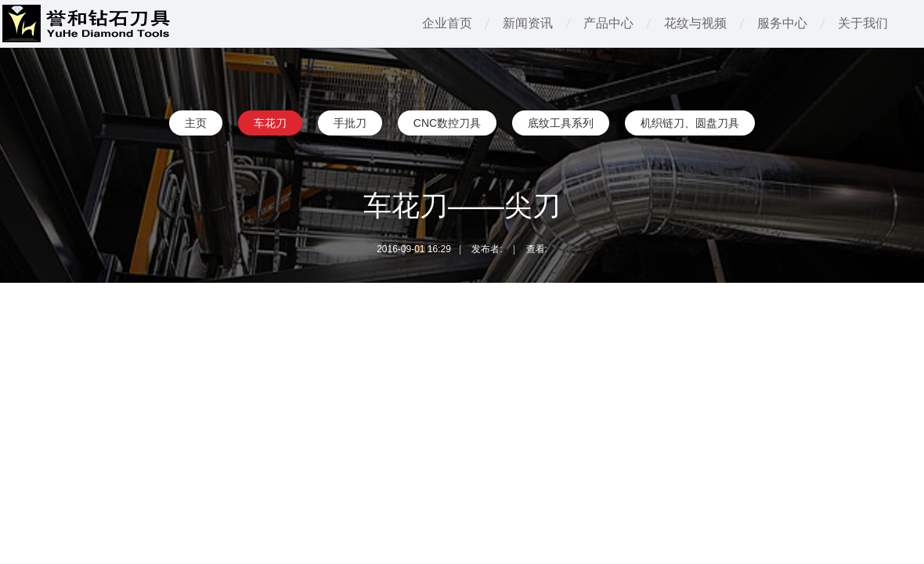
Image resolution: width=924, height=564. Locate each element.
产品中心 (608, 23)
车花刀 (270, 123)
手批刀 (350, 123)
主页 (196, 123)
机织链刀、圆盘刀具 (690, 123)
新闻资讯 (528, 23)
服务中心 (782, 23)
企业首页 (447, 23)
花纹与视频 (695, 23)
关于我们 (863, 23)
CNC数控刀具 (447, 123)
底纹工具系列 (561, 123)
